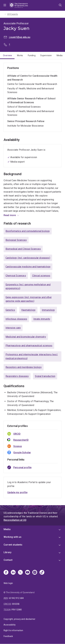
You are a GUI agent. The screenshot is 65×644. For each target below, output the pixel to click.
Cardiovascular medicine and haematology (28, 267)
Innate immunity (42, 319)
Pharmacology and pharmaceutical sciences (29, 346)
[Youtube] (28, 573)
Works (20, 55)
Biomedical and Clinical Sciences (23, 249)
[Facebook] (6, 573)
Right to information (13, 630)
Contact (8, 560)
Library (7, 552)
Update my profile (17, 492)
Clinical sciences (41, 276)
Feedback (8, 636)
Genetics (10, 310)
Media (60, 55)
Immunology (48, 310)
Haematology (28, 310)
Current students (13, 545)
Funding (32, 55)
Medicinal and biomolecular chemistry (26, 337)
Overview (7, 55)
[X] (20, 573)
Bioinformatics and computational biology (28, 231)
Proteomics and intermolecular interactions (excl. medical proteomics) (32, 356)
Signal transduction (45, 376)
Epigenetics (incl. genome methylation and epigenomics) (28, 287)
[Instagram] (35, 573)
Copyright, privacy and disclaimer (19, 619)
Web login (8, 583)
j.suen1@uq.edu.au (20, 37)
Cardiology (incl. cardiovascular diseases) (28, 258)
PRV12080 (17, 610)
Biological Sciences (16, 240)
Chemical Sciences (16, 276)
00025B (16, 604)
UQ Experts (13, 14)
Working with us (13, 537)
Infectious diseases (16, 319)
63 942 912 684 (16, 598)
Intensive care (13, 328)
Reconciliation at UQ (15, 520)
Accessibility (10, 625)
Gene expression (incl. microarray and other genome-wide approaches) (29, 299)
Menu (5, 5)
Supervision (46, 55)
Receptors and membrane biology (24, 367)
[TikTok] (42, 573)
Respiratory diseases (17, 376)
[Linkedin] (13, 573)
